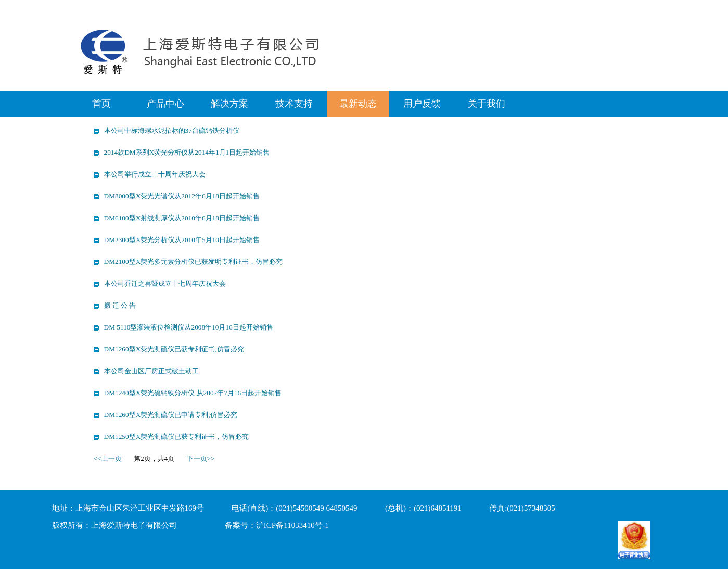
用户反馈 (422, 104)
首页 (101, 104)
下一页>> (201, 458)
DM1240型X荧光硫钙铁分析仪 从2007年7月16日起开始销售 (193, 393)
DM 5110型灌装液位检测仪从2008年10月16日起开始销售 (189, 327)
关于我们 (487, 104)
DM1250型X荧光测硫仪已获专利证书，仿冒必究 (177, 437)
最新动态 (358, 104)
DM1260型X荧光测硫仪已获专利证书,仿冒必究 (174, 349)
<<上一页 (108, 458)
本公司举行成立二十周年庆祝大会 (155, 174)
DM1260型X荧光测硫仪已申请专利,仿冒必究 (171, 415)
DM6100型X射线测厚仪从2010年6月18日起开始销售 (182, 218)
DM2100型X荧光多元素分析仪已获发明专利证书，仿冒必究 (194, 262)
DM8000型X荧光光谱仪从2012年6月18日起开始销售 (182, 196)
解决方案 (229, 104)
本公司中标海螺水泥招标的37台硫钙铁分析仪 (172, 130)
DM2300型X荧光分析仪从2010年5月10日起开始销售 (182, 240)
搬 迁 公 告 (120, 305)
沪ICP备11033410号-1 (292, 525)
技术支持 (294, 104)
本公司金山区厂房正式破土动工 (151, 371)
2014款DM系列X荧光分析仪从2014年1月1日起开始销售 (187, 152)
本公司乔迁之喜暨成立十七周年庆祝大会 (165, 283)
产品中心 (165, 104)
